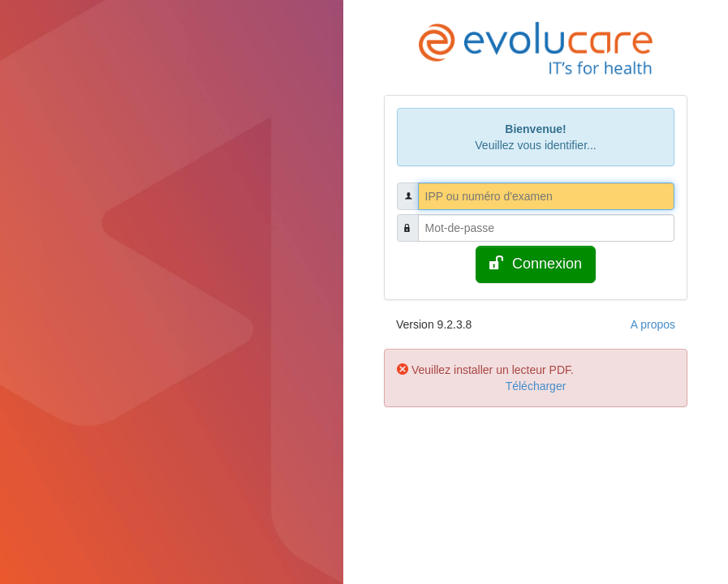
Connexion (536, 263)
